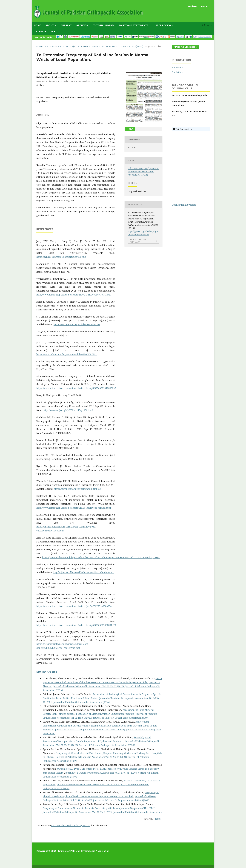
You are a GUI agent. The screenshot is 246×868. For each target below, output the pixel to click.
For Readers (178, 67)
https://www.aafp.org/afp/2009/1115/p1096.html (68, 410)
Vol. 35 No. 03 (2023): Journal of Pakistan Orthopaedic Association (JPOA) (100, 46)
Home (37, 25)
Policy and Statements (134, 25)
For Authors (178, 72)
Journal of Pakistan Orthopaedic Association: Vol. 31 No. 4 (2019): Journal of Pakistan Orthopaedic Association (102, 812)
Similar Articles (47, 672)
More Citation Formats (138, 241)
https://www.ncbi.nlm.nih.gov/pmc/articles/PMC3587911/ (67, 354)
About (50, 25)
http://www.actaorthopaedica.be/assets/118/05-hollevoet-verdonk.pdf (74, 508)
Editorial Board (103, 25)
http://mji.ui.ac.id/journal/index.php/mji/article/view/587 (83, 572)
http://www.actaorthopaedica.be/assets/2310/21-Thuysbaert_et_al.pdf (73, 295)
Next (158, 819)
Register (193, 6)
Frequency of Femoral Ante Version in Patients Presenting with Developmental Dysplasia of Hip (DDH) (99, 808)
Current (66, 25)
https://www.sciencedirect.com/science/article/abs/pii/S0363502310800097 (76, 388)
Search (207, 25)
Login (204, 6)
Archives (82, 25)
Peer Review (164, 25)
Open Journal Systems (184, 205)
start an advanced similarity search (71, 825)
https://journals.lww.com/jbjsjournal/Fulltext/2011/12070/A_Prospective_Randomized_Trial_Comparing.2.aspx (101, 557)
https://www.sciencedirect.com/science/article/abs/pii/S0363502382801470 (76, 625)
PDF (131, 129)
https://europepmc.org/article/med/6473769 (77, 324)
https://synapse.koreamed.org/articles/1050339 (61, 257)
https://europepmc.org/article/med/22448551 (77, 489)
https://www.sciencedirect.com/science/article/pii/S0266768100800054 (74, 606)
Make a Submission (186, 47)
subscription (45, 31)
